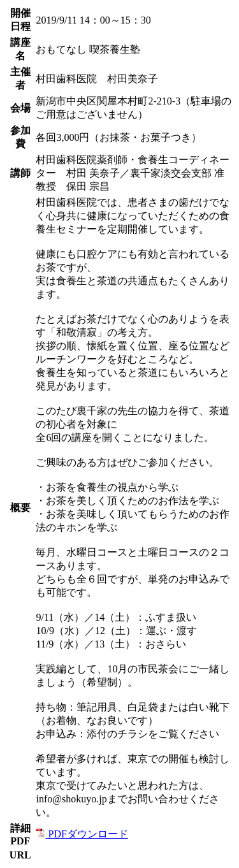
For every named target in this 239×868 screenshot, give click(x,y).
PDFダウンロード (82, 834)
